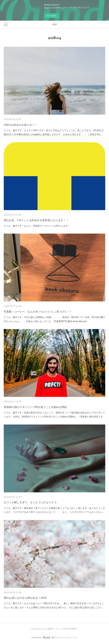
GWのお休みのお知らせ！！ (20, 125)
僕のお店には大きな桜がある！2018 (25, 598)
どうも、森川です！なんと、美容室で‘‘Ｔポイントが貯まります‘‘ (36, 226)
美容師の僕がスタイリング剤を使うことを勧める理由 (35, 407)
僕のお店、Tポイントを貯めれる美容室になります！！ (36, 220)
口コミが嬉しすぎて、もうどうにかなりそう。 (31, 502)
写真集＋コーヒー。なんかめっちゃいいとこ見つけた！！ (38, 312)
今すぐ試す (51, 16)
